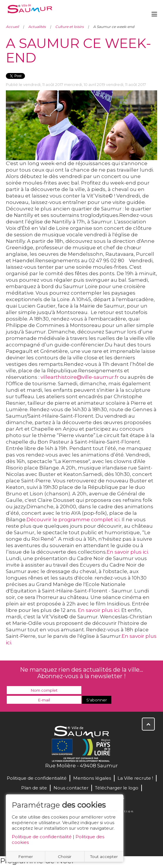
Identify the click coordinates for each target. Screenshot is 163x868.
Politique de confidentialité (42, 837)
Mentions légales (92, 778)
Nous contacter (71, 788)
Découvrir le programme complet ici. (73, 520)
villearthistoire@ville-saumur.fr (80, 377)
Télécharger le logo (117, 788)
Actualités (37, 27)
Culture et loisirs (69, 27)
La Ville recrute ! (135, 778)
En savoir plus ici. (99, 610)
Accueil (12, 27)
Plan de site (34, 788)
